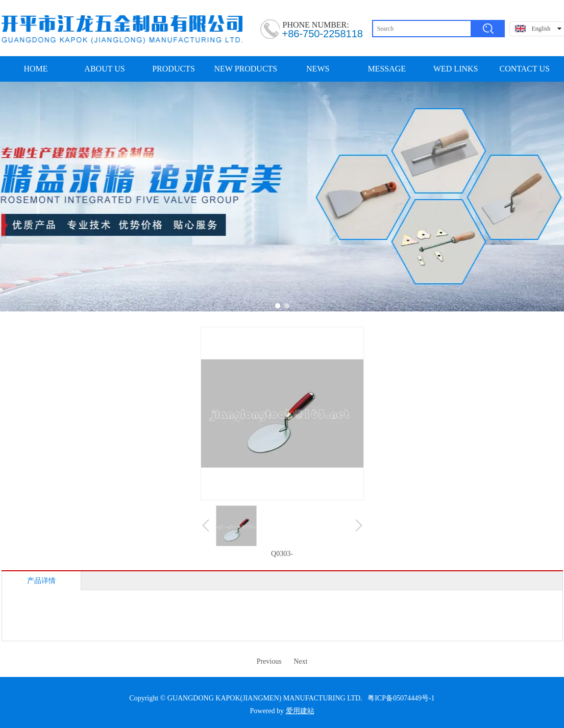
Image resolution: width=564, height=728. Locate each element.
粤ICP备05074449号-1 (401, 698)
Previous (269, 661)
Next (300, 661)
